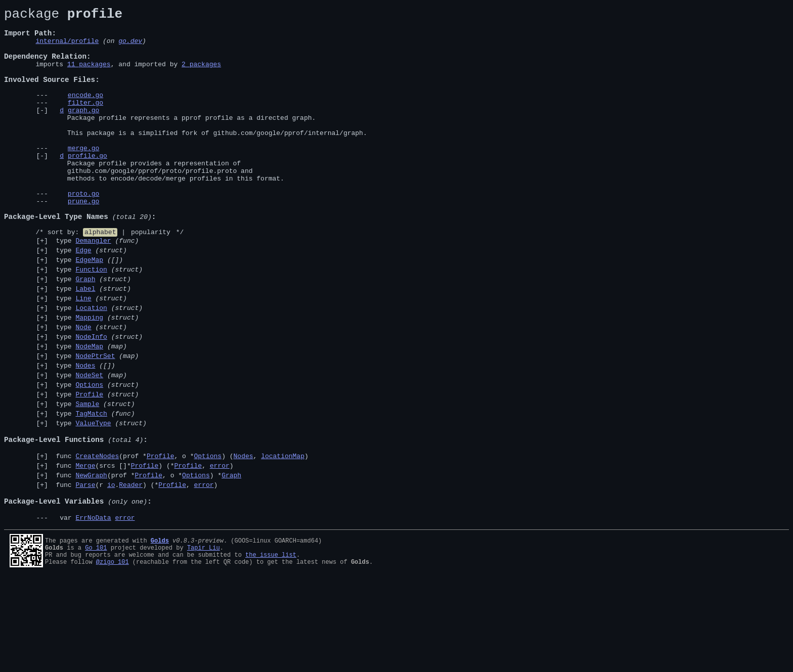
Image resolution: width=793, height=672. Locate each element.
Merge (85, 549)
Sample (87, 476)
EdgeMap (89, 309)
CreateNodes (97, 537)
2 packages (201, 76)
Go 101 (96, 640)
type (96, 287)
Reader (131, 571)
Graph (85, 332)
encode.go (85, 113)
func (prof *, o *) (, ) (180, 537)
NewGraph (91, 560)
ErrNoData (93, 610)
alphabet (100, 277)
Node (83, 387)
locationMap (283, 537)
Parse (85, 571)
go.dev (130, 48)
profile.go (87, 186)
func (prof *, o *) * (147, 560)
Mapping (89, 376)
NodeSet (89, 443)
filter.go (85, 122)
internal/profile (67, 48)
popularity (151, 277)
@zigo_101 (113, 657)
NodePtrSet (95, 421)
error (220, 549)
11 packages (89, 76)
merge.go (83, 176)
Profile (89, 465)
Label (85, 343)
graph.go (83, 131)
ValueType (93, 499)
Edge (83, 298)
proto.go (83, 231)
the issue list (271, 648)
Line (83, 354)
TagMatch (91, 487)
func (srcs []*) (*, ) (143, 549)
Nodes (85, 432)
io (111, 571)
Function (91, 321)
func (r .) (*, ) (135, 571)
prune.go (83, 240)
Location (91, 365)
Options (89, 454)
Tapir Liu (204, 640)
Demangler (93, 287)
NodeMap (89, 410)
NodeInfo (91, 398)
